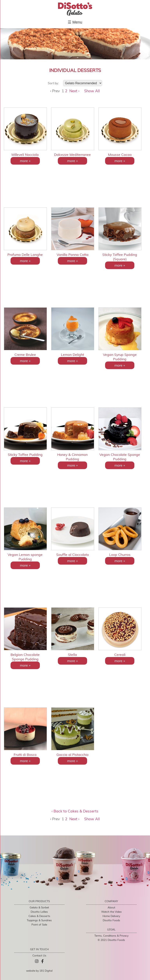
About (111, 907)
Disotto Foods (111, 920)
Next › (74, 91)
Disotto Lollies (39, 912)
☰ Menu (75, 22)
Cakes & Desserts (39, 916)
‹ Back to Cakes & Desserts (75, 811)
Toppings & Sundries (39, 920)
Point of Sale (39, 924)
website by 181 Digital (39, 971)
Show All (92, 91)
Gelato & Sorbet (39, 907)
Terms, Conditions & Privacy (111, 936)
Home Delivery (111, 916)
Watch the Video (111, 912)
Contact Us (39, 955)
